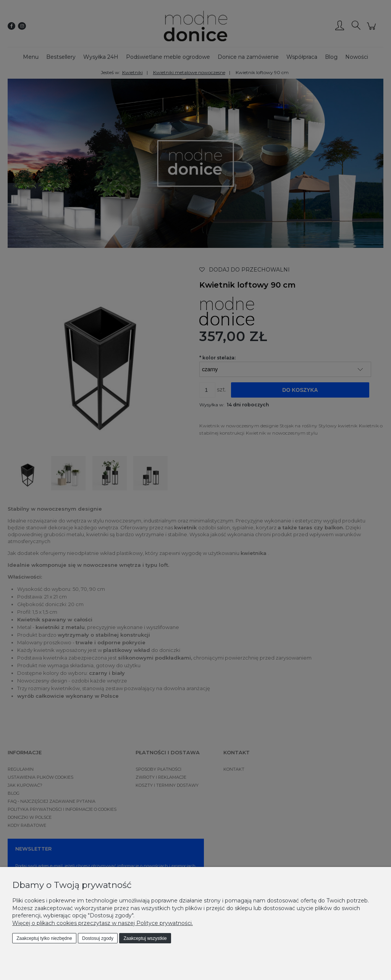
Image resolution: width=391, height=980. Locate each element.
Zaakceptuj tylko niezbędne (44, 938)
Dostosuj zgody (98, 938)
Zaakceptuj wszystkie (145, 938)
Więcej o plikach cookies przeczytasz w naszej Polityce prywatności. (103, 923)
